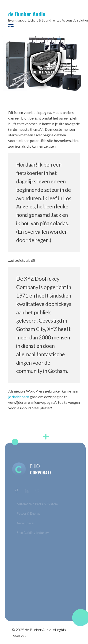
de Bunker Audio (27, 14)
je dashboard (19, 397)
